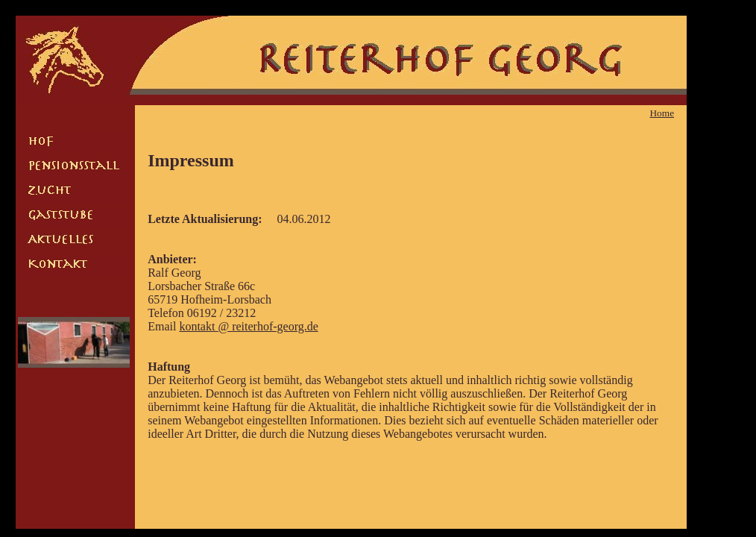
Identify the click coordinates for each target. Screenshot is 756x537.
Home (662, 113)
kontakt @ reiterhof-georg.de (248, 326)
